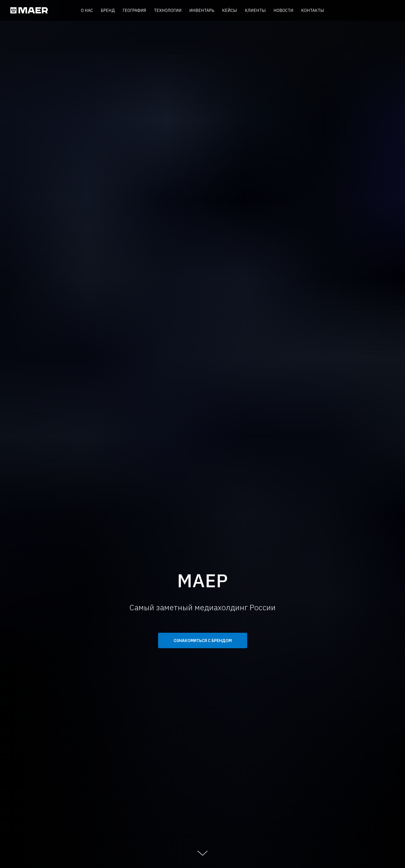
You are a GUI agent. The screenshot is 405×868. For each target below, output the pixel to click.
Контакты (313, 10)
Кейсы (230, 10)
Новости (283, 10)
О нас (87, 10)
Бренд (108, 10)
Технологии (168, 10)
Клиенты (255, 10)
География (134, 10)
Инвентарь (202, 10)
